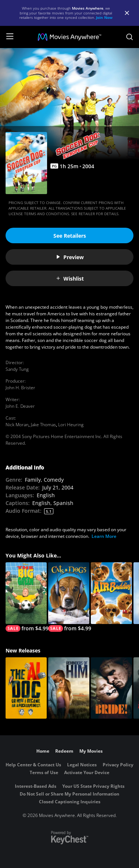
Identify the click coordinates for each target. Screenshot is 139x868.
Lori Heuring (71, 425)
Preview (70, 257)
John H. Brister (20, 388)
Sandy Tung (17, 369)
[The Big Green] (26, 597)
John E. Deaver (20, 406)
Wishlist (70, 279)
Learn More (104, 536)
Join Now (104, 17)
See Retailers (70, 236)
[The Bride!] (111, 688)
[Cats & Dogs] (69, 597)
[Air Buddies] (111, 593)
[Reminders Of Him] (69, 688)
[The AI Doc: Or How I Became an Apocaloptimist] (26, 688)
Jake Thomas (43, 425)
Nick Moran (17, 425)
